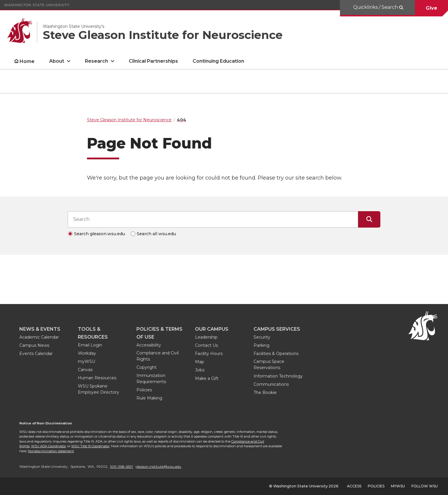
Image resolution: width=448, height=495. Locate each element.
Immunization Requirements (151, 379)
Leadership (206, 337)
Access (354, 486)
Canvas (85, 370)
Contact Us (206, 345)
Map (200, 362)
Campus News (34, 345)
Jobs (200, 370)
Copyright (147, 367)
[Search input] (213, 219)
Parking (261, 345)
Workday (87, 353)
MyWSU (398, 486)
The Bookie (265, 392)
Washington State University (37, 5)
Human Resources (97, 378)
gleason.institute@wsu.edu (158, 466)
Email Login (90, 345)
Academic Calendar (39, 337)
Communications (271, 384)
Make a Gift (207, 378)
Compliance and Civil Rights (158, 356)
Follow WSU (425, 486)
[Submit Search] (369, 219)
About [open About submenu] (57, 61)
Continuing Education (218, 61)
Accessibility (149, 345)
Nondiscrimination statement (51, 451)
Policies (144, 390)
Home (27, 61)
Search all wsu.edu (156, 234)
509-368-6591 (122, 466)
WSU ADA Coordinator (48, 446)
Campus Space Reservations (269, 365)
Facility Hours (209, 354)
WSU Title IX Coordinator (90, 446)
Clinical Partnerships (153, 61)
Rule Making (149, 398)
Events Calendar (36, 354)
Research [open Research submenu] (96, 61)
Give (431, 8)
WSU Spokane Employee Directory (99, 389)
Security (262, 337)
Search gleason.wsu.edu (100, 234)
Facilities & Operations (276, 354)
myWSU (87, 361)
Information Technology (278, 376)
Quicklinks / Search (376, 7)
